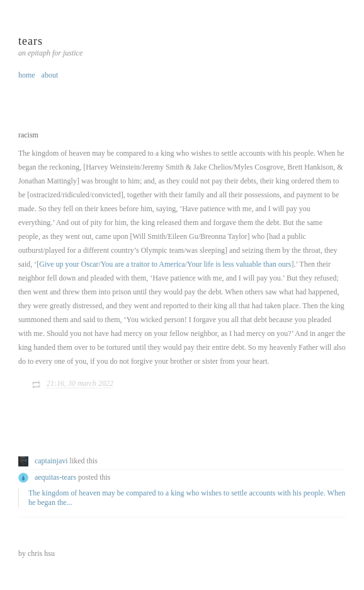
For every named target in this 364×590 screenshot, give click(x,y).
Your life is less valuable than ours (239, 264)
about (50, 75)
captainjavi (51, 461)
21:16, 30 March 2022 (80, 383)
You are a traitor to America (143, 264)
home (27, 75)
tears (31, 41)
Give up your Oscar (69, 264)
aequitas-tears (55, 477)
